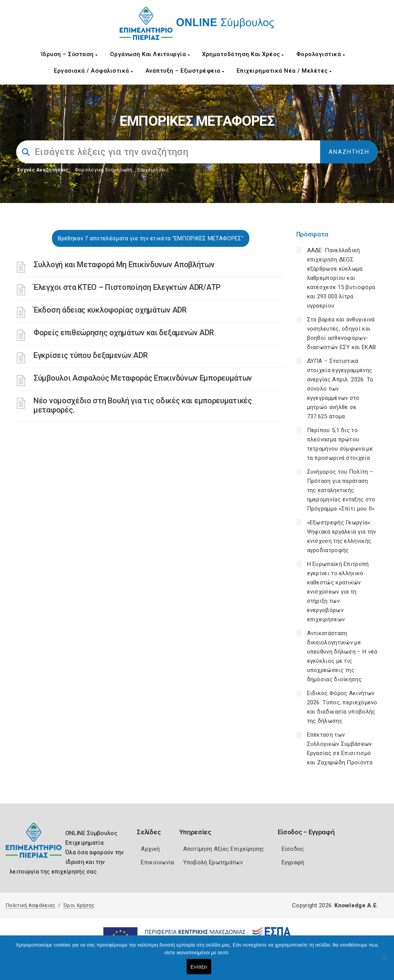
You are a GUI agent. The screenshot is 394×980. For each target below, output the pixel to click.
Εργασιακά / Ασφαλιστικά (93, 71)
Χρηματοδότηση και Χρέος (243, 54)
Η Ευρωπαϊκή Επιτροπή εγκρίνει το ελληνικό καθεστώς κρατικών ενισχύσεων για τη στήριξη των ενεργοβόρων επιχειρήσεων (338, 592)
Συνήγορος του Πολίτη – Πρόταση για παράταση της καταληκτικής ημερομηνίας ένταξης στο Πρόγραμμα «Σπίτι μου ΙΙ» (341, 490)
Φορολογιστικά (321, 54)
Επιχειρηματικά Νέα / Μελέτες (284, 71)
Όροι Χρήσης (79, 905)
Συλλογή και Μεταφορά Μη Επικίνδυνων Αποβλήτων (124, 265)
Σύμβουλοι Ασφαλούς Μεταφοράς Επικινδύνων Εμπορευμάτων (143, 378)
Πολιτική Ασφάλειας (30, 905)
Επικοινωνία (157, 862)
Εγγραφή (293, 862)
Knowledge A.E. (356, 905)
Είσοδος (293, 849)
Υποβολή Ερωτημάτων (213, 862)
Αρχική (150, 849)
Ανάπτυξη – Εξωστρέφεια (185, 71)
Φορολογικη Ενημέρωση (104, 170)
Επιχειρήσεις (153, 170)
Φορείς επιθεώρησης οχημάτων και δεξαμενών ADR (124, 333)
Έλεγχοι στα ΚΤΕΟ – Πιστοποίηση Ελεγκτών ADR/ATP (127, 287)
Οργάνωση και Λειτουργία (150, 54)
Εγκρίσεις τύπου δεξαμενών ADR (90, 355)
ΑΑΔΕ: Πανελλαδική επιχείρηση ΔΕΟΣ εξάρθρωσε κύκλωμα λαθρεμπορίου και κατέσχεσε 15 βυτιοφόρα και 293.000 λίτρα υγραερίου (341, 278)
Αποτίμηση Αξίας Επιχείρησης (224, 849)
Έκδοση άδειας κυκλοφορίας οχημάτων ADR (110, 310)
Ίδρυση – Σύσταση (69, 54)
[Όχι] (384, 962)
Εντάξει (199, 967)
